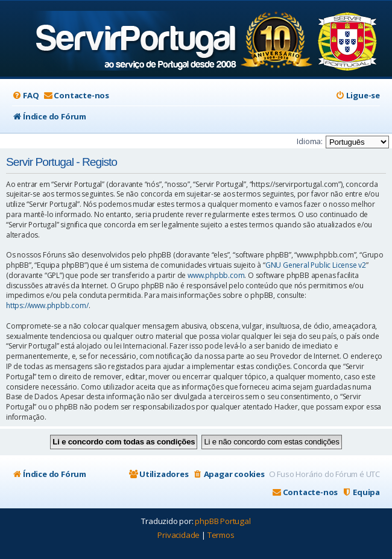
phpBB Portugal (223, 521)
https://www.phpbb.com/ (47, 306)
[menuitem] (25, 96)
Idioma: (310, 141)
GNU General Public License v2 (316, 265)
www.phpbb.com (216, 276)
